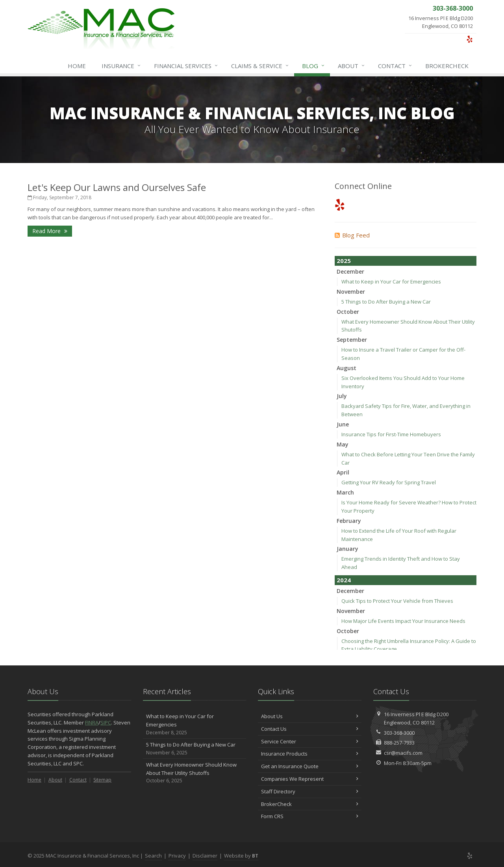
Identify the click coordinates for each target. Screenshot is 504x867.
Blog (314, 66)
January (347, 549)
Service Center (310, 741)
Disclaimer (205, 856)
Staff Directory (310, 791)
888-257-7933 (399, 743)
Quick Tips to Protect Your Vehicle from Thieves (397, 601)
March (345, 492)
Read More (50, 231)
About (352, 66)
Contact (395, 66)
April (343, 472)
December (350, 271)
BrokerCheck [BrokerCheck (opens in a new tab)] (447, 66)
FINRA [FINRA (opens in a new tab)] (92, 722)
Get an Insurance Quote (310, 766)
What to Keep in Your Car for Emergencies (391, 282)
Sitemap (102, 780)
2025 (344, 261)
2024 (344, 580)
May (343, 444)
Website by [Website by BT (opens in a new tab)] (241, 856)
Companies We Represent (310, 779)
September (352, 340)
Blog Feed (352, 235)
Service (260, 66)
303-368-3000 (399, 733)
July (342, 396)
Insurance (121, 66)
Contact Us (310, 729)
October (348, 312)
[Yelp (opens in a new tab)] (470, 39)
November (351, 292)
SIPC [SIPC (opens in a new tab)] (106, 722)
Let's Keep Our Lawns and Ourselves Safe (117, 187)
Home (77, 66)
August (346, 368)
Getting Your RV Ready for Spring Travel (389, 482)
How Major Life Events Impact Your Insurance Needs (403, 621)
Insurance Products (310, 754)
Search (153, 856)
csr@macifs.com (403, 753)
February (349, 521)
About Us (310, 716)
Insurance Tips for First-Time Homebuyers (391, 434)
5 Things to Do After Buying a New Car (386, 302)
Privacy (177, 856)
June (343, 424)
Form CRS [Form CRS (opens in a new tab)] (310, 816)
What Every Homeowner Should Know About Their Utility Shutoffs (195, 773)
